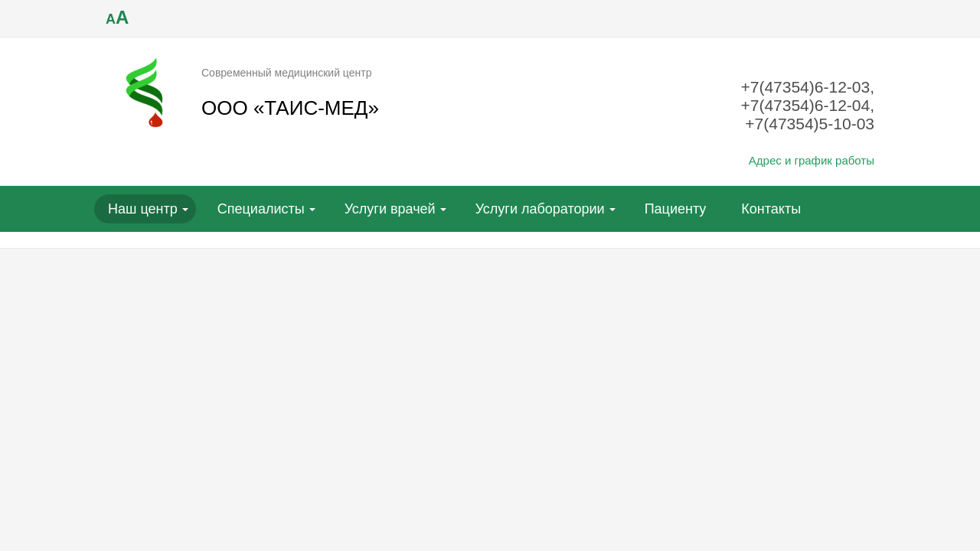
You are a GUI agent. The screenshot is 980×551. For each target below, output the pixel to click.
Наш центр (143, 209)
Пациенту (676, 209)
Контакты (771, 209)
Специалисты (261, 209)
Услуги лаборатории (540, 209)
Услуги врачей (390, 209)
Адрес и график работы (812, 160)
